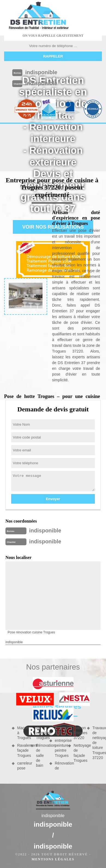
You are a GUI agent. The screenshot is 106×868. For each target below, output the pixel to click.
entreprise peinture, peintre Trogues (60, 748)
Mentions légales (53, 859)
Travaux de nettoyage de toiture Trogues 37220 (97, 743)
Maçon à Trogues (22, 733)
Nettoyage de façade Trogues (78, 753)
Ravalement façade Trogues (22, 750)
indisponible (41, 72)
